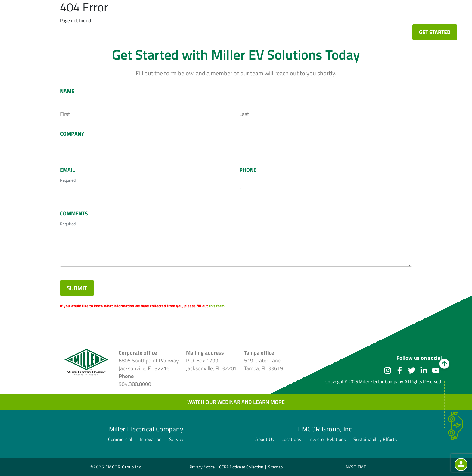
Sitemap (275, 467)
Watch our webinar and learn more (236, 402)
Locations (291, 439)
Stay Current (429, 16)
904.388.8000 (135, 384)
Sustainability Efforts (375, 439)
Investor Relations (327, 439)
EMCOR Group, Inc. (326, 429)
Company (72, 134)
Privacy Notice (202, 467)
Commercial (279, 16)
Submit (77, 288)
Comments (74, 214)
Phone (248, 170)
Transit (244, 16)
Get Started (435, 32)
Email (67, 170)
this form (217, 306)
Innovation (319, 16)
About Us (265, 439)
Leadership (388, 16)
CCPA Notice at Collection (241, 467)
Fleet (217, 16)
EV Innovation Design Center (157, 16)
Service (354, 16)
